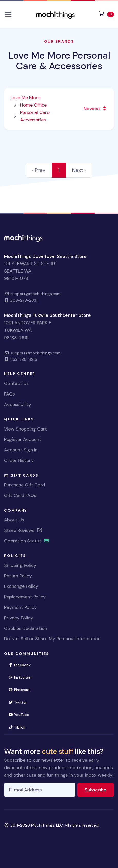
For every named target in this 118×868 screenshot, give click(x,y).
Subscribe (99, 789)
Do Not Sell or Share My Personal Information (52, 639)
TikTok (19, 727)
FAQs (9, 394)
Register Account (23, 439)
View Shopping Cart (26, 429)
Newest (96, 109)
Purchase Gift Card (24, 485)
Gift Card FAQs (20, 495)
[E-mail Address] (40, 790)
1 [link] (59, 170)
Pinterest (21, 689)
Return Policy (18, 576)
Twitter (20, 702)
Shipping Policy (20, 565)
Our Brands (59, 41)
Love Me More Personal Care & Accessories (59, 61)
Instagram (22, 677)
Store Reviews (23, 530)
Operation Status (27, 541)
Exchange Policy (21, 586)
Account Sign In (21, 450)
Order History (19, 460)
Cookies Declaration (26, 628)
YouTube (21, 714)
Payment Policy (20, 607)
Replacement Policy (25, 597)
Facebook (22, 665)
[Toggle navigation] (8, 14)
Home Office (33, 105)
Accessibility (18, 404)
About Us (14, 520)
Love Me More (25, 98)
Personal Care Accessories (35, 116)
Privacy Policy (19, 618)
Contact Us (16, 383)
